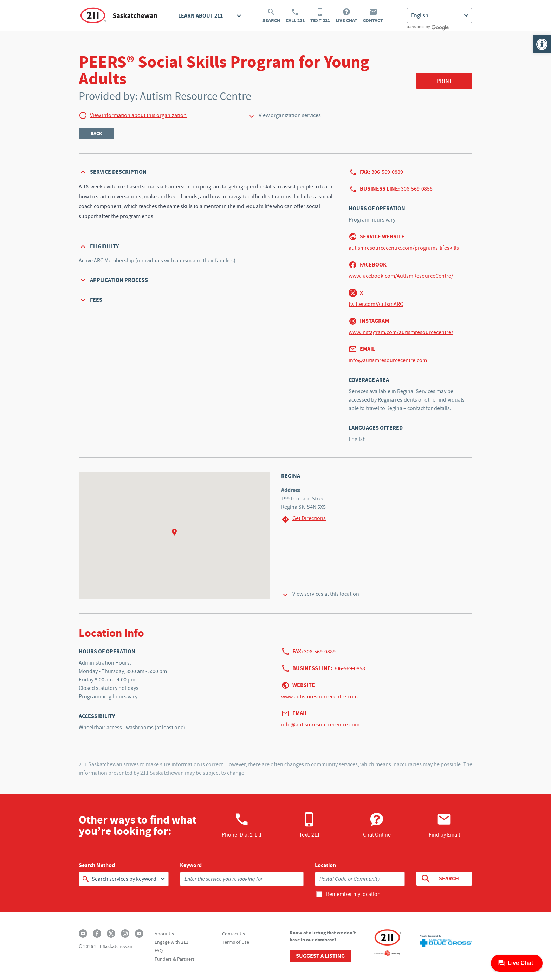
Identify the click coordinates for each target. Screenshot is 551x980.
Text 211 (320, 16)
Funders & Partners (175, 959)
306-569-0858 (417, 189)
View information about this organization (138, 115)
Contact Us (234, 934)
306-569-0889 (387, 172)
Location (325, 865)
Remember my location (353, 894)
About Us (164, 934)
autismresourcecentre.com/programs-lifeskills (404, 248)
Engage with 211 (171, 942)
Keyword (191, 865)
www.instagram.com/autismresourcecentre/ (401, 332)
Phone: (242, 825)
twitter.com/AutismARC (376, 304)
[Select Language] (439, 15)
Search (271, 16)
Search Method (97, 865)
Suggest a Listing (320, 956)
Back (96, 133)
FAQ (159, 950)
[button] (542, 44)
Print (444, 81)
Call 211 (295, 16)
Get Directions (303, 519)
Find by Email (444, 825)
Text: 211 (309, 825)
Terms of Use (236, 942)
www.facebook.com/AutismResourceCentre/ (401, 276)
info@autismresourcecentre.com (388, 360)
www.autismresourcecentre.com (319, 697)
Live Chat (346, 16)
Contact (373, 16)
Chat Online (377, 825)
